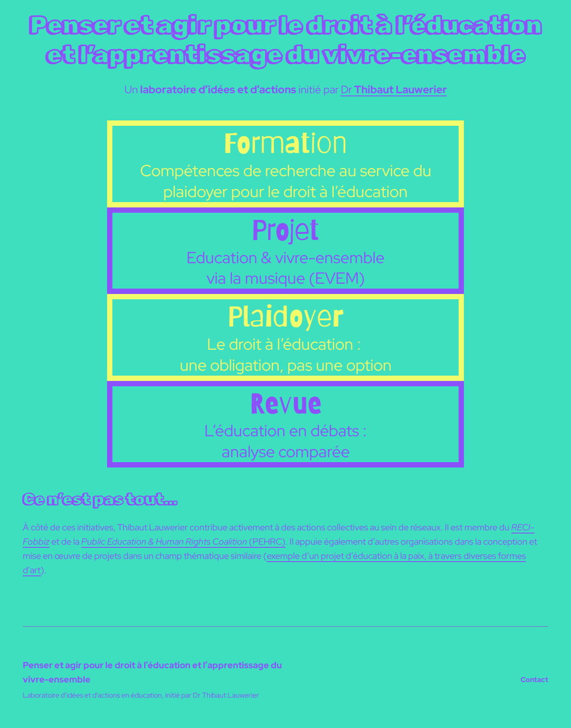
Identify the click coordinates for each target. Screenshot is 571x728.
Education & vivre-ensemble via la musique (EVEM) (285, 268)
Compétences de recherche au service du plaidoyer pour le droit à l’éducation (286, 181)
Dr (394, 89)
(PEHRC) (183, 542)
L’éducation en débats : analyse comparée (285, 441)
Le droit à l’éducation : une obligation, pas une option (286, 354)
